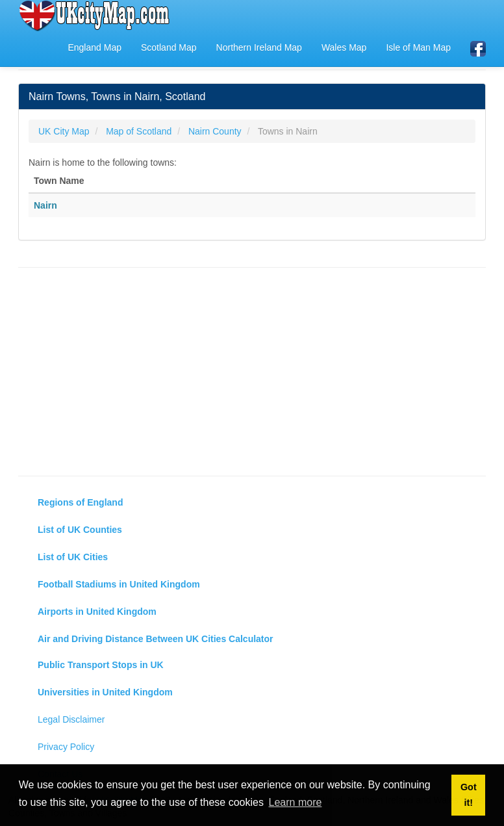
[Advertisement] (252, 372)
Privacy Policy (66, 747)
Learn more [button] (296, 802)
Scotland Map (169, 47)
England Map (94, 47)
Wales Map (344, 47)
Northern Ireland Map (259, 47)
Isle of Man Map (418, 47)
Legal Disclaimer (71, 719)
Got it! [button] (469, 795)
